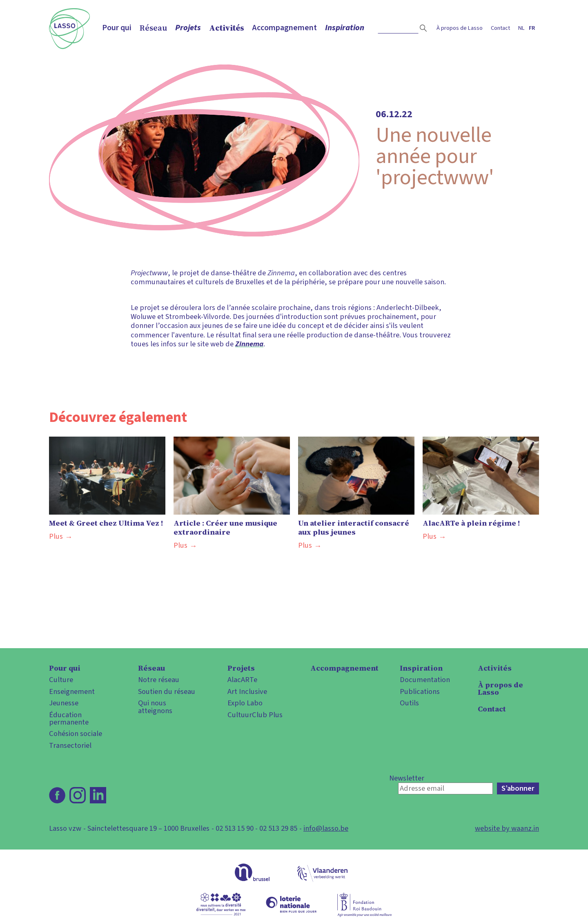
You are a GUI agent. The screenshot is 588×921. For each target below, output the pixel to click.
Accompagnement (285, 28)
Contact (500, 28)
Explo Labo (245, 703)
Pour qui (117, 28)
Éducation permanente (69, 719)
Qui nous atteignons (155, 707)
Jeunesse (64, 703)
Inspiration (345, 28)
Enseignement (72, 691)
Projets (188, 28)
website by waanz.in (507, 828)
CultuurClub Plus (255, 715)
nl (521, 28)
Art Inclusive (247, 691)
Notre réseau (159, 680)
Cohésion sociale (76, 734)
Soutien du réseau (167, 691)
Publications (420, 691)
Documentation (425, 680)
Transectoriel (70, 745)
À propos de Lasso (460, 28)
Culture (61, 680)
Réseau (153, 28)
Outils (409, 703)
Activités (227, 28)
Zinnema (249, 344)
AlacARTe (242, 680)
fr (532, 28)
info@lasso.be (326, 828)
